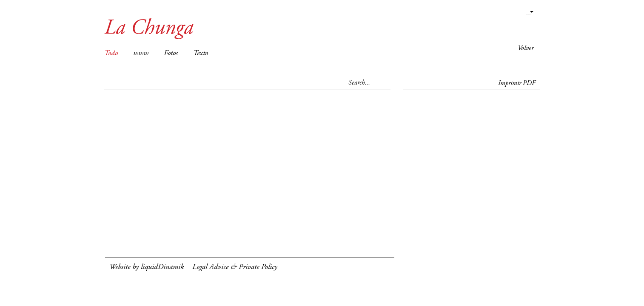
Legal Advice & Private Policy (235, 267)
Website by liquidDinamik (147, 267)
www (141, 54)
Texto (201, 54)
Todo (111, 54)
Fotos (171, 54)
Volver (526, 48)
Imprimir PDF (517, 83)
